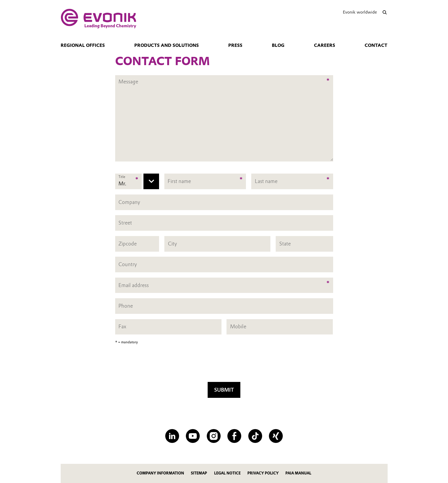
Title (122, 177)
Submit (224, 390)
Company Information (160, 473)
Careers (325, 45)
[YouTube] (193, 436)
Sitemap (199, 473)
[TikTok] (255, 436)
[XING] (276, 436)
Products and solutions (167, 45)
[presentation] (224, 365)
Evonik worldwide (360, 12)
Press (235, 45)
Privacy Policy (263, 473)
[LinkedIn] (172, 436)
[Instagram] (214, 436)
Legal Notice (227, 473)
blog (278, 45)
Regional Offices (83, 45)
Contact (376, 45)
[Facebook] (234, 436)
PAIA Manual (298, 473)
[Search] (385, 12)
